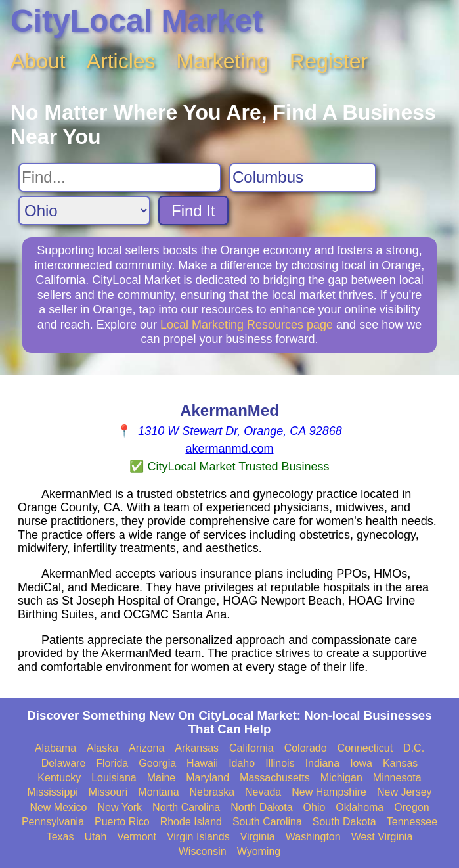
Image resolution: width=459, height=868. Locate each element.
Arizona (146, 748)
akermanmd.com (229, 449)
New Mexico (58, 807)
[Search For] (120, 177)
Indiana (323, 763)
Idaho (242, 763)
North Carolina (186, 807)
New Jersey (404, 792)
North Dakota (261, 807)
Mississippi (52, 792)
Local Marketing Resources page (247, 325)
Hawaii (202, 763)
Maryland (208, 778)
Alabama (55, 748)
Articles (121, 61)
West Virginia (382, 837)
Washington (313, 837)
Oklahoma (360, 807)
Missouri (108, 792)
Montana (158, 792)
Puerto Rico (122, 822)
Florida (112, 763)
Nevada (263, 792)
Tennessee (412, 822)
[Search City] (303, 177)
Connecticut (365, 748)
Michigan (341, 778)
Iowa (361, 763)
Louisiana (114, 778)
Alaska (102, 748)
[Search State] (84, 211)
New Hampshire (329, 792)
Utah (95, 837)
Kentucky (59, 778)
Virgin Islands (198, 837)
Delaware (64, 763)
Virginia (258, 837)
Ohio (315, 807)
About (38, 61)
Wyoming (259, 851)
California (251, 748)
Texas (60, 837)
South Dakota (344, 822)
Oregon (411, 807)
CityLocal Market (137, 21)
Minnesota (397, 778)
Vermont (137, 837)
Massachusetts (275, 778)
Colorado (306, 748)
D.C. (414, 748)
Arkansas (197, 748)
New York (120, 807)
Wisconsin (203, 851)
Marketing (223, 61)
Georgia (157, 763)
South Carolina (267, 822)
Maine (162, 778)
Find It (193, 211)
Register (329, 61)
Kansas (400, 763)
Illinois (280, 763)
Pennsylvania (53, 822)
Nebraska (212, 792)
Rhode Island (191, 822)
